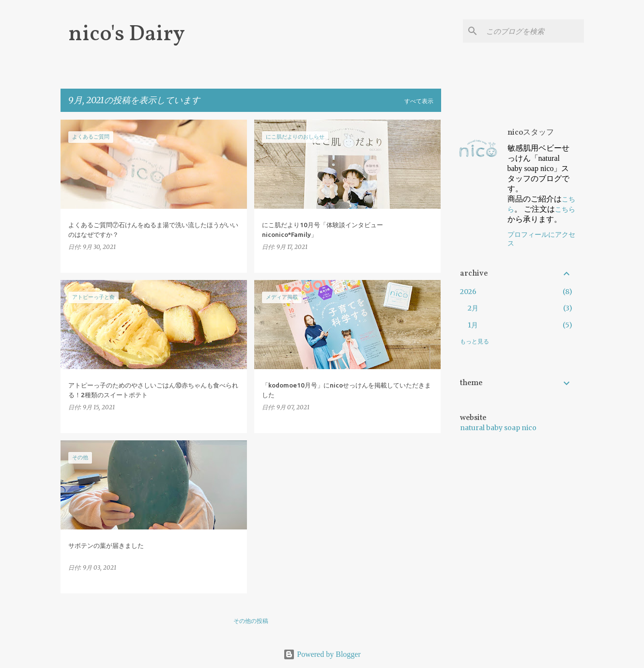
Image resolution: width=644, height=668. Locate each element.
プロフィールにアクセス (541, 239)
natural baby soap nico (498, 428)
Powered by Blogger (322, 654)
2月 (473, 308)
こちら (565, 209)
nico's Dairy (127, 35)
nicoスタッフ (531, 133)
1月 (473, 325)
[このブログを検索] (533, 31)
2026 (468, 292)
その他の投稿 (251, 621)
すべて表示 (419, 101)
